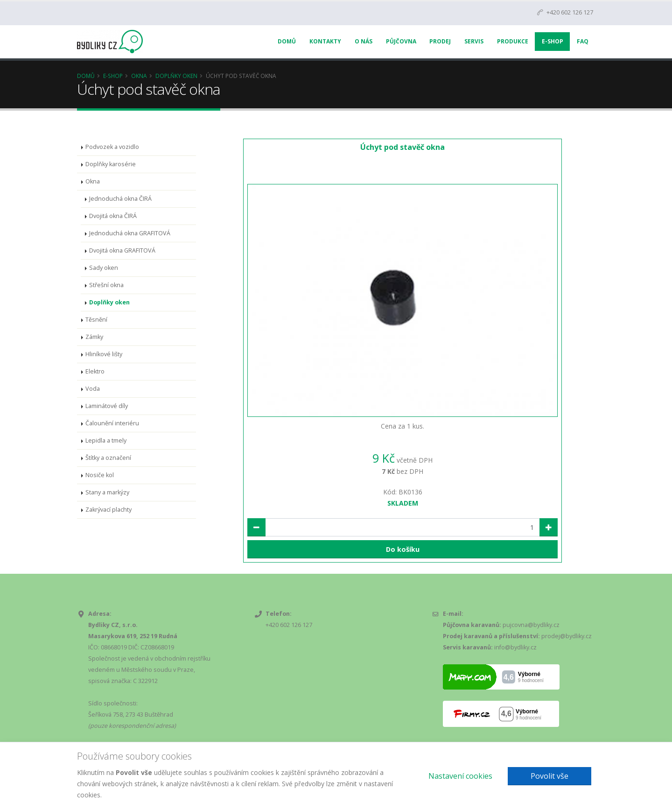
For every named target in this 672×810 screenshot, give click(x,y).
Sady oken (104, 268)
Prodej (440, 41)
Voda (93, 389)
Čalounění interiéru (112, 423)
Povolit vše (549, 776)
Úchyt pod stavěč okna (402, 147)
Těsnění (96, 320)
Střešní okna (106, 285)
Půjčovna (401, 41)
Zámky (94, 337)
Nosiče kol (100, 475)
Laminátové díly (107, 406)
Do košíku (403, 549)
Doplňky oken (176, 76)
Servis (474, 41)
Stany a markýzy (107, 492)
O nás (364, 41)
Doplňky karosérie (111, 164)
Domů (287, 41)
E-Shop (553, 41)
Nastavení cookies (460, 776)
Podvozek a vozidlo (112, 147)
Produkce (513, 41)
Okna (139, 76)
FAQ (583, 41)
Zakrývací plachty (108, 510)
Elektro (95, 371)
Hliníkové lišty (104, 354)
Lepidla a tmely (106, 440)
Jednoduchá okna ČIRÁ (120, 199)
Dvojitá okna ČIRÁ (113, 216)
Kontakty (325, 41)
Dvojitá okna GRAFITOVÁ (122, 250)
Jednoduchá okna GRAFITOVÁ (130, 233)
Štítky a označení (108, 458)
